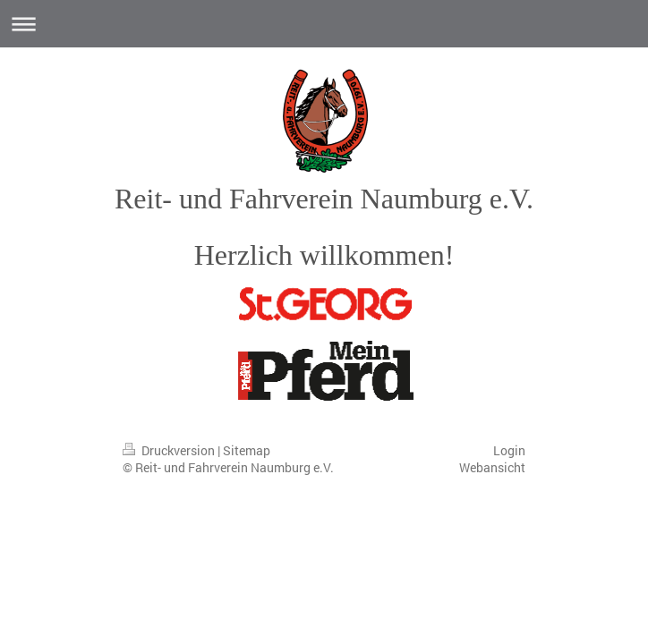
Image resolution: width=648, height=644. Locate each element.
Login (509, 450)
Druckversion (170, 450)
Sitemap (247, 450)
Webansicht (492, 467)
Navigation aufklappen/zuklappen (324, 24)
